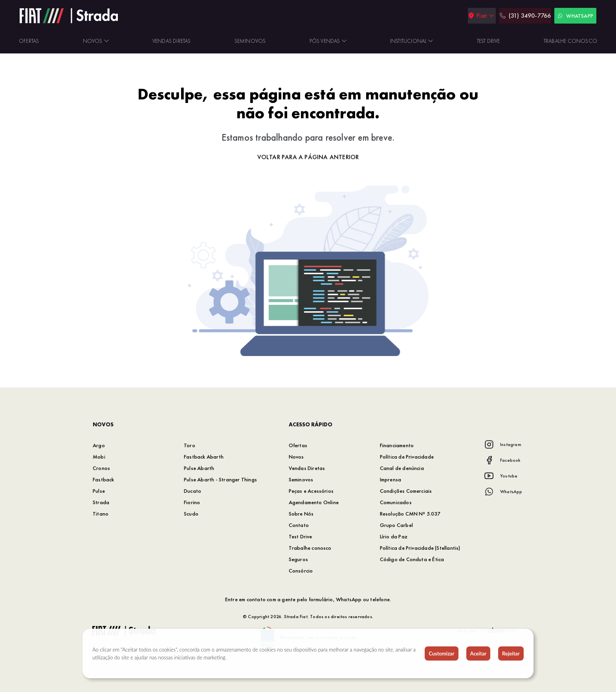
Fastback (104, 479)
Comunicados (396, 502)
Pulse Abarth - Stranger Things (220, 479)
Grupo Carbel (396, 525)
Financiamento (397, 445)
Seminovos (301, 479)
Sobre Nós (301, 514)
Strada (101, 502)
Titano (101, 514)
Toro (190, 445)
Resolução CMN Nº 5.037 (410, 514)
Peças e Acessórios (311, 491)
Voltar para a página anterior (308, 157)
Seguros (298, 559)
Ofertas (298, 445)
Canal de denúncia (402, 468)
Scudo (191, 514)
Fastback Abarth (204, 457)
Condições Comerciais (406, 491)
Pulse (99, 491)
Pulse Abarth (199, 468)
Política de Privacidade (407, 457)
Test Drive (301, 536)
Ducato (192, 491)
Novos (296, 457)
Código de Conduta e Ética (412, 559)
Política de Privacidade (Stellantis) (420, 548)
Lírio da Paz (394, 536)
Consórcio (301, 571)
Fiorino (192, 502)
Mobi (99, 457)
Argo (99, 445)
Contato (299, 525)
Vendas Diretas (307, 468)
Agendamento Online (314, 502)
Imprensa (391, 479)
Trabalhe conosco (310, 548)
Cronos (101, 468)
